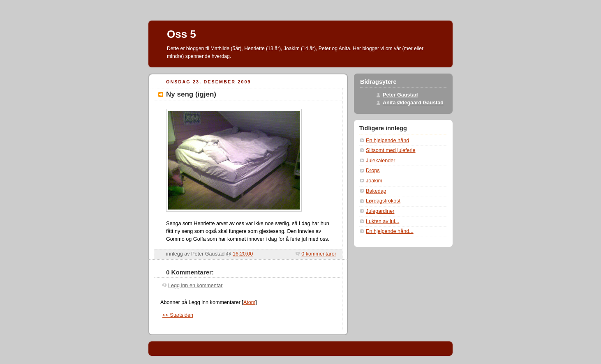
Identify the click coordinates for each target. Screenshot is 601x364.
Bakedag (376, 191)
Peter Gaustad (400, 95)
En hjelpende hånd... (390, 231)
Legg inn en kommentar (195, 286)
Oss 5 (181, 34)
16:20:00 (243, 254)
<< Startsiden (178, 315)
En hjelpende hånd (387, 141)
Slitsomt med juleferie (391, 150)
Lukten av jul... (383, 221)
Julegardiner (380, 211)
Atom (249, 302)
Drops (373, 170)
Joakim (374, 181)
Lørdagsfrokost (383, 201)
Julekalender (381, 161)
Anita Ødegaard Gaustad (413, 103)
